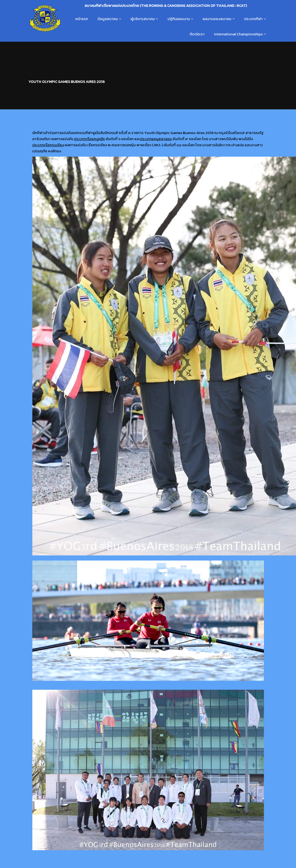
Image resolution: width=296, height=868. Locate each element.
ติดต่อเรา (197, 34)
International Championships (238, 34)
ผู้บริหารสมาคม (143, 19)
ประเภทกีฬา (253, 19)
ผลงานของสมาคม (217, 19)
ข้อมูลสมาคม (108, 19)
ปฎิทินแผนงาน (179, 19)
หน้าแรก (82, 19)
